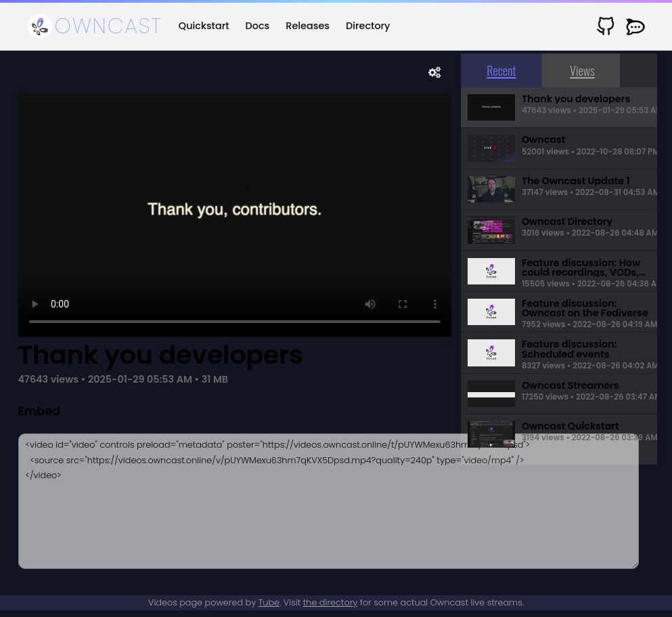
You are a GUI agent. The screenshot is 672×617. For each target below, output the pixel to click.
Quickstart (204, 26)
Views (582, 70)
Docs (258, 26)
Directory (368, 26)
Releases (308, 26)
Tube (269, 602)
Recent (501, 70)
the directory (331, 602)
